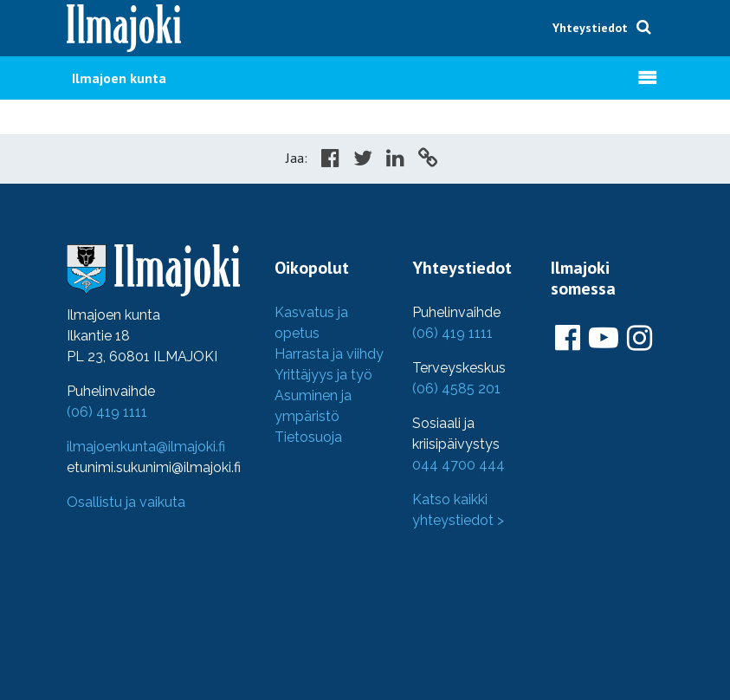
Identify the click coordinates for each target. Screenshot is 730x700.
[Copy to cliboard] (428, 160)
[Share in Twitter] (363, 160)
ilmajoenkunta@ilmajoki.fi (146, 447)
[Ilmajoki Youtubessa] (604, 339)
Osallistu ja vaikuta (126, 502)
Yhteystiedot (590, 28)
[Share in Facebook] (330, 160)
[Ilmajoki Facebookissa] (568, 339)
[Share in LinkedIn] (395, 160)
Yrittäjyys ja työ (323, 375)
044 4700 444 (459, 465)
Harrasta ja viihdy (329, 354)
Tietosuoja (308, 437)
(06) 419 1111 (107, 412)
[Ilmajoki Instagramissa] (640, 339)
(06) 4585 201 (456, 389)
